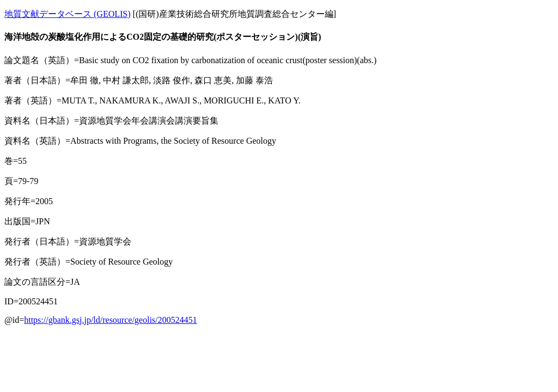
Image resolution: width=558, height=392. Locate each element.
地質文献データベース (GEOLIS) (68, 14)
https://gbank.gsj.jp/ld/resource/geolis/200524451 (110, 320)
